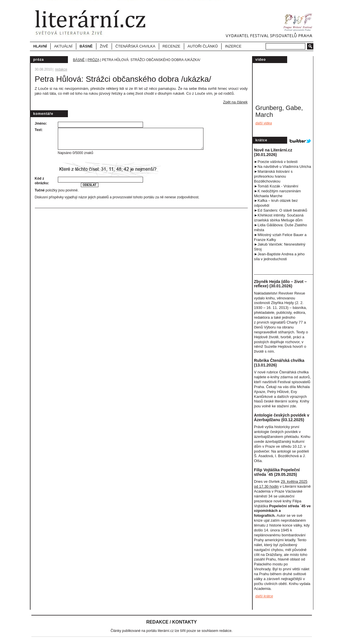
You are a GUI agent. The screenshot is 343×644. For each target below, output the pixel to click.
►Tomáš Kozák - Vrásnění (276, 186)
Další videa (264, 123)
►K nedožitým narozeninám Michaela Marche (278, 193)
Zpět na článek (235, 102)
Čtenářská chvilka (135, 46)
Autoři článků (203, 46)
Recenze (171, 46)
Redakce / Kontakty (171, 622)
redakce (61, 69)
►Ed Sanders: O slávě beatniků (281, 210)
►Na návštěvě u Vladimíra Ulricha (283, 167)
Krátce (261, 140)
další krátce (264, 596)
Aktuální (63, 46)
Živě (104, 46)
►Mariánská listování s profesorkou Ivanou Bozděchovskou (273, 176)
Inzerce (233, 46)
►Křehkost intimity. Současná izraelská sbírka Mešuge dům (279, 218)
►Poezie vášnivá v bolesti (276, 162)
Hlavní (40, 46)
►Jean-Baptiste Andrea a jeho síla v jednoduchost (279, 257)
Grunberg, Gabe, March (279, 111)
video (261, 60)
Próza (93, 60)
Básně (79, 60)
